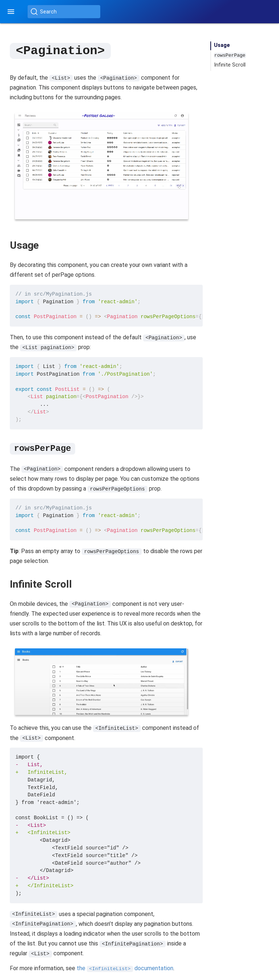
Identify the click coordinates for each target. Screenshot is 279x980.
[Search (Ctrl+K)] (64, 12)
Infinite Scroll (230, 65)
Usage (222, 45)
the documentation (125, 968)
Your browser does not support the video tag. (102, 165)
